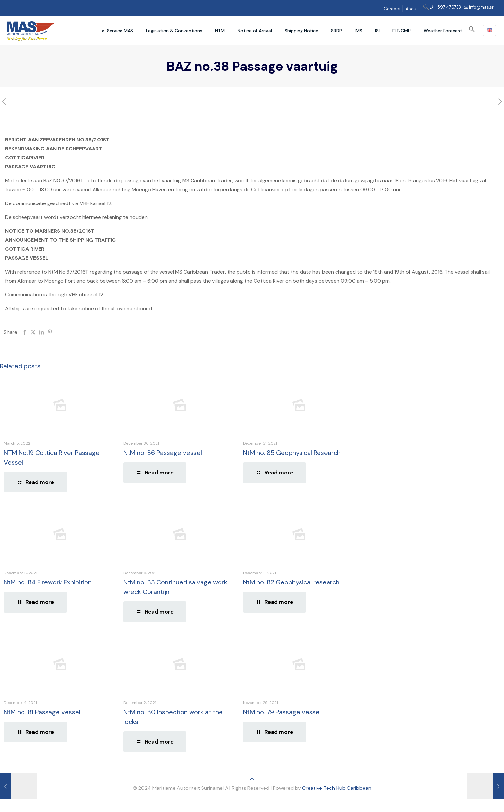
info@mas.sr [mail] (481, 7)
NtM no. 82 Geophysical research (291, 582)
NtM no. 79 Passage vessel (282, 712)
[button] (426, 9)
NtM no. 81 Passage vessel (42, 712)
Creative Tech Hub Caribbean (337, 788)
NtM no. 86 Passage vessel (163, 453)
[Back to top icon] (252, 779)
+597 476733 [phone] (448, 7)
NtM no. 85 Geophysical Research (292, 453)
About (412, 9)
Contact (392, 9)
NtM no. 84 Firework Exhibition (48, 582)
